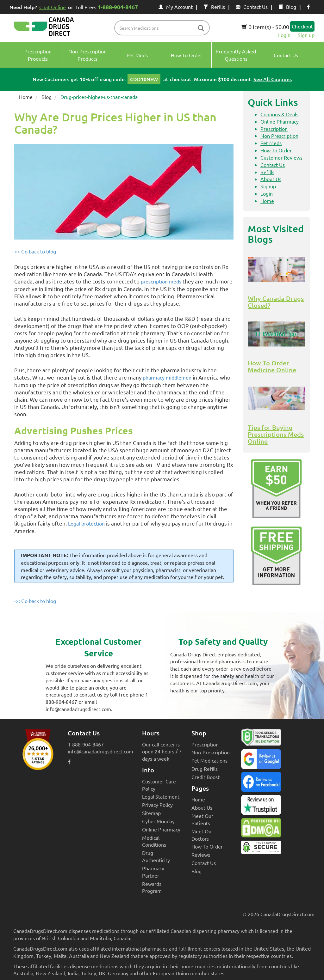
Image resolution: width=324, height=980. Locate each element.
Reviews (201, 855)
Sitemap (151, 813)
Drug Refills (205, 769)
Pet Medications (209, 760)
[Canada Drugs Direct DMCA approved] (261, 829)
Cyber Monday (158, 821)
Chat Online (53, 7)
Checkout (302, 26)
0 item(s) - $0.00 (265, 27)
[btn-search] (201, 29)
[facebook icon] (308, 7)
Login (284, 35)
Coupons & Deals (279, 114)
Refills (214, 7)
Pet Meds (271, 143)
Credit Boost (206, 777)
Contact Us (252, 7)
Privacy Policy (157, 805)
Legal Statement (161, 796)
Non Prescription (279, 136)
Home (26, 97)
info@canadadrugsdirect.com (100, 751)
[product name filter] (163, 28)
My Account (176, 7)
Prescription (274, 129)
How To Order (276, 150)
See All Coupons (273, 79)
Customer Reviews (281, 157)
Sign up (306, 35)
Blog (287, 7)
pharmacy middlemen (167, 377)
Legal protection (86, 523)
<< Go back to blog (35, 251)
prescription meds (161, 281)
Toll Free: (108, 7)
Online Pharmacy (280, 121)
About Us (271, 179)
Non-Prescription (211, 752)
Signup (268, 186)
